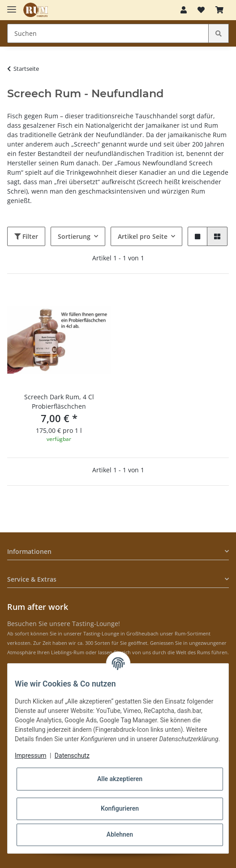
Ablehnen (120, 834)
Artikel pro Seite (143, 236)
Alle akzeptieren (120, 779)
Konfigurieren (120, 808)
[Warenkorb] (219, 10)
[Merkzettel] (201, 10)
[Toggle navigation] (12, 6)
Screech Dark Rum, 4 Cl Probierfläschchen (59, 402)
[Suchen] (108, 33)
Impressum (30, 756)
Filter (26, 236)
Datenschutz (72, 756)
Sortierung (74, 236)
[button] (184, 10)
